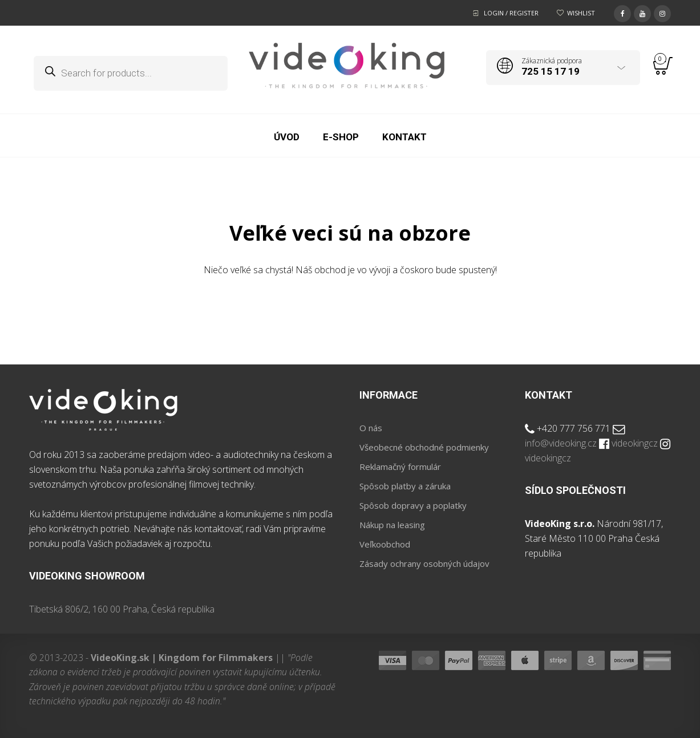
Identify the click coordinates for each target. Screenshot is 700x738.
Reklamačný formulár (400, 467)
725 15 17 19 (551, 71)
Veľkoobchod (385, 544)
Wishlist (581, 13)
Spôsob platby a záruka (405, 486)
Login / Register (511, 13)
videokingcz (635, 443)
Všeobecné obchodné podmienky (424, 447)
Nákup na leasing (392, 525)
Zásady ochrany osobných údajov (424, 563)
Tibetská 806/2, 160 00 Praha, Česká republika (122, 609)
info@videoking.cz (561, 443)
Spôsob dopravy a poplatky (413, 505)
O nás (371, 428)
